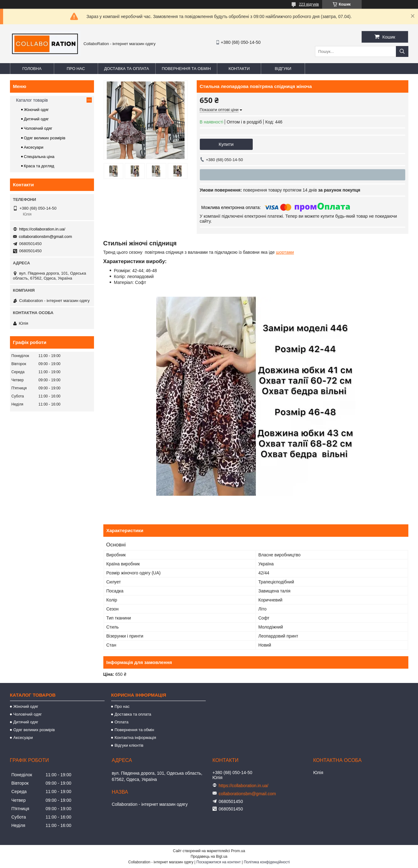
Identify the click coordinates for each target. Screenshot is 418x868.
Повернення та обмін (186, 69)
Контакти (239, 69)
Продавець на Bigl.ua (209, 856)
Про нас (76, 69)
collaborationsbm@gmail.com (46, 237)
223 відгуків (309, 4)
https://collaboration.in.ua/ (42, 229)
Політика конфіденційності (267, 862)
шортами (285, 252)
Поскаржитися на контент (218, 862)
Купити (226, 144)
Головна (32, 69)
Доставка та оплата (127, 69)
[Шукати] (402, 51)
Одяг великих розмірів (45, 138)
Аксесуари (34, 147)
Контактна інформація (135, 738)
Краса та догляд (39, 166)
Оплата (122, 722)
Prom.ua (238, 851)
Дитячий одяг (36, 119)
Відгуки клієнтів (129, 745)
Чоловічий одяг (38, 128)
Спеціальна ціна (39, 157)
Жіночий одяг (36, 110)
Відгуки (283, 69)
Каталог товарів (32, 100)
